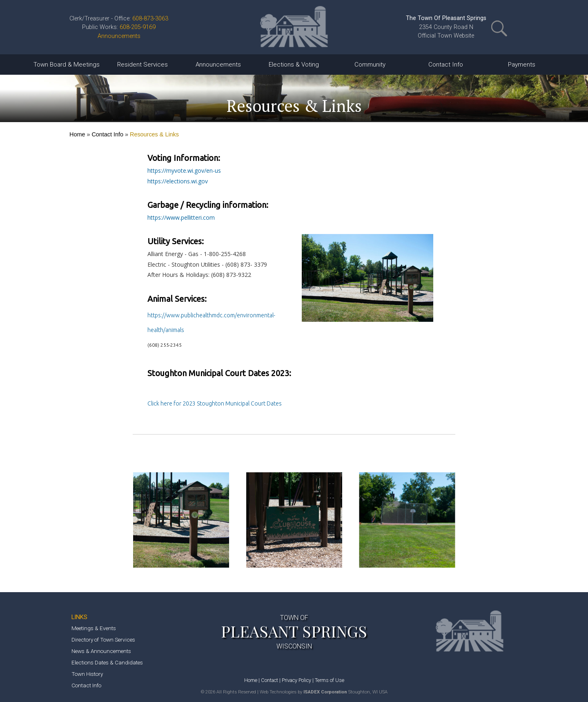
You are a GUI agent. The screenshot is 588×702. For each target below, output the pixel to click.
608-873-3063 (150, 19)
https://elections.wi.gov (178, 181)
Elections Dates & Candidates (107, 662)
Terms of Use (330, 680)
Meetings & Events (94, 628)
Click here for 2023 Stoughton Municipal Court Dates (215, 403)
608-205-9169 (138, 27)
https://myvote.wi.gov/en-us (184, 170)
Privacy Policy (296, 680)
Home (77, 134)
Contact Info (107, 134)
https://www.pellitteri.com (181, 217)
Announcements (119, 36)
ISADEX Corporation (325, 692)
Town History (87, 674)
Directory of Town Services (103, 640)
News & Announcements (101, 651)
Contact (269, 680)
